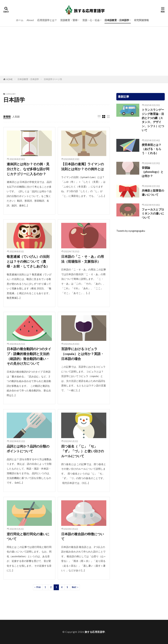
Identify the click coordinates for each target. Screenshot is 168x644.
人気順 (16, 117)
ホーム (20, 20)
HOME (9, 79)
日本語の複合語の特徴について (83, 536)
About (30, 20)
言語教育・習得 (69, 20)
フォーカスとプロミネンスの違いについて (153, 214)
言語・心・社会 (91, 20)
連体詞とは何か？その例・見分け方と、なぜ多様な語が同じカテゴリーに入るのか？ (28, 169)
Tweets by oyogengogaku (131, 231)
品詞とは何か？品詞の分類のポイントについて (28, 449)
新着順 (7, 117)
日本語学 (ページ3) (53, 79)
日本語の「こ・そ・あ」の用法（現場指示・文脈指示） (83, 259)
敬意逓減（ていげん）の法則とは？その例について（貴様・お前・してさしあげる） (28, 261)
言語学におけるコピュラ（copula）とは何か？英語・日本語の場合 (83, 354)
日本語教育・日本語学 (117, 20)
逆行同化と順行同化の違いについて (28, 536)
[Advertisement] (84, 51)
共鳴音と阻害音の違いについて (153, 193)
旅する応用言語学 (95, 632)
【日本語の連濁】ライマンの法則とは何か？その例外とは (83, 166)
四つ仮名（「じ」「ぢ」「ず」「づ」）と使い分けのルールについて (83, 451)
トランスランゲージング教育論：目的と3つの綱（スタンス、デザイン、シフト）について (153, 120)
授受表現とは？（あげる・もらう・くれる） (152, 149)
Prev (39, 587)
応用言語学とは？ (47, 20)
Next (74, 587)
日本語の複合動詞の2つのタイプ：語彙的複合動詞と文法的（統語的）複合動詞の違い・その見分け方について (29, 356)
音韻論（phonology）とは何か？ (153, 172)
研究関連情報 (141, 20)
